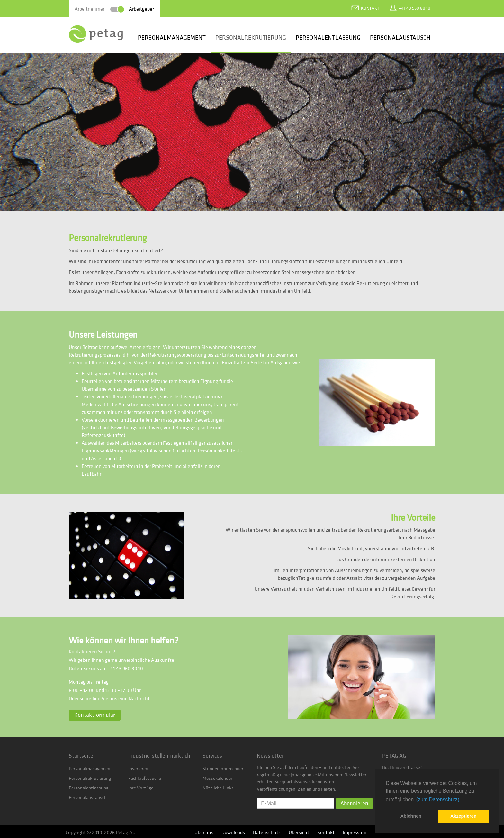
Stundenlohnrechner (223, 769)
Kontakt (370, 8)
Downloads (233, 833)
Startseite (81, 756)
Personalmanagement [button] (172, 38)
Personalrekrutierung (90, 778)
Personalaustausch (88, 798)
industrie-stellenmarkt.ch (159, 756)
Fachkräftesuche (145, 778)
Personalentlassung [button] (328, 38)
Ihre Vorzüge (141, 788)
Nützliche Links (218, 788)
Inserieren (138, 769)
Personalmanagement (90, 769)
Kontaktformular (95, 715)
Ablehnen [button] (411, 816)
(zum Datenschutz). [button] (439, 800)
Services (212, 756)
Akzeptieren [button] (464, 816)
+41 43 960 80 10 (415, 8)
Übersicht (299, 833)
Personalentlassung (89, 788)
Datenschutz (267, 833)
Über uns (204, 833)
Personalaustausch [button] (400, 38)
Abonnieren (354, 803)
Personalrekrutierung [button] (251, 38)
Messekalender (217, 778)
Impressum (355, 833)
